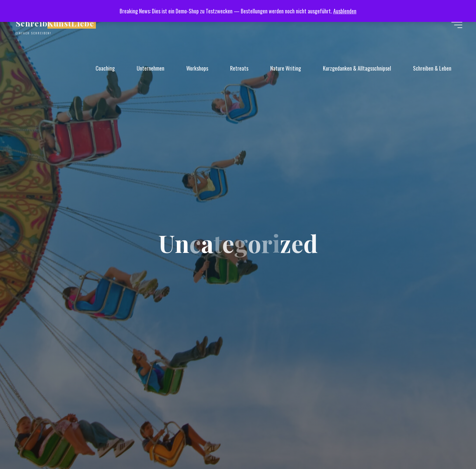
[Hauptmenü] (457, 25)
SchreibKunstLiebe (55, 23)
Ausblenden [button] (345, 11)
